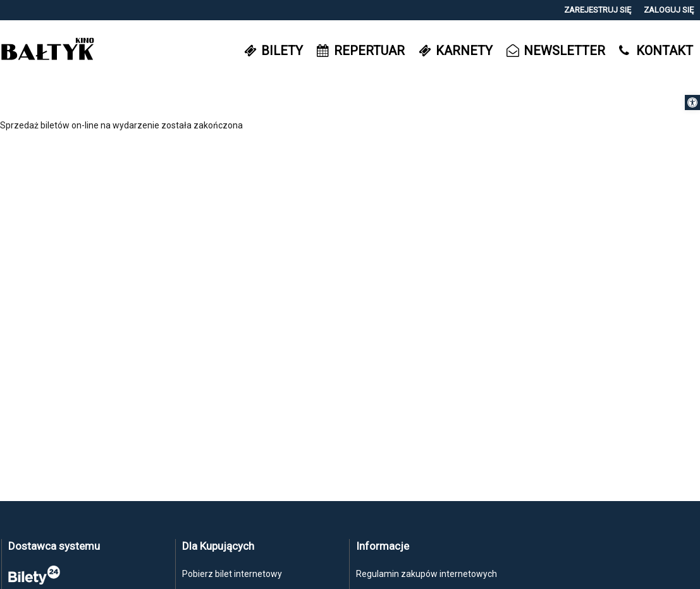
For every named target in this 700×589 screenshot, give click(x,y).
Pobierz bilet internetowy (232, 574)
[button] (692, 102)
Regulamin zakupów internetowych (427, 574)
